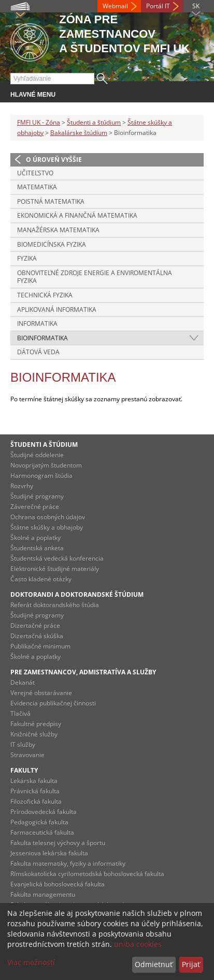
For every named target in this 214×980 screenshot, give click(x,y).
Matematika (37, 187)
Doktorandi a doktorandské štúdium (77, 594)
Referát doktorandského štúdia (55, 605)
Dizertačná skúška (37, 636)
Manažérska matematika (58, 230)
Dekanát (23, 682)
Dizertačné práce (35, 625)
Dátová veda (38, 352)
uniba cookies (138, 944)
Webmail (115, 6)
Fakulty (24, 770)
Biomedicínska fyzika (52, 244)
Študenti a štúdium (94, 122)
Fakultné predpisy (36, 724)
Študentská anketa (37, 548)
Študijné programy (37, 496)
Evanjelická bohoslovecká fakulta (58, 884)
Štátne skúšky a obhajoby (47, 527)
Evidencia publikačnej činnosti (53, 703)
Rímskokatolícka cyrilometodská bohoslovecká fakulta (87, 874)
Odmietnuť (154, 964)
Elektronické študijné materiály (55, 569)
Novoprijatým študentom (46, 465)
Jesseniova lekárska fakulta (49, 853)
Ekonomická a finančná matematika (77, 215)
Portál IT (158, 6)
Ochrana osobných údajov (48, 517)
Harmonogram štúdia (41, 476)
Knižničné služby (34, 734)
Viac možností (31, 962)
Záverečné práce (35, 507)
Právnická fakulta (35, 791)
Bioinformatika (42, 338)
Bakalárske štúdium (79, 133)
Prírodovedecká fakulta (44, 812)
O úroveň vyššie (54, 160)
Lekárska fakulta (34, 781)
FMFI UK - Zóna (39, 122)
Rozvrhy (22, 486)
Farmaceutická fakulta (42, 832)
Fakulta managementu (43, 894)
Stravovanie (27, 755)
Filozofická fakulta (36, 801)
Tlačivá (20, 713)
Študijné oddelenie (37, 455)
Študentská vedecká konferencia (57, 558)
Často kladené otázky (41, 579)
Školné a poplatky (35, 538)
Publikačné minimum (40, 646)
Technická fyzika (45, 295)
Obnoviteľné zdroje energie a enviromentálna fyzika (95, 277)
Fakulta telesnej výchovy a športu (58, 843)
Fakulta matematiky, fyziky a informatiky (68, 863)
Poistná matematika (51, 201)
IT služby (23, 744)
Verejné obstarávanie (41, 693)
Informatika (37, 323)
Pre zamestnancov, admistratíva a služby (83, 672)
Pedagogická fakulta (39, 822)
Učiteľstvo (35, 173)
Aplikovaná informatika (57, 310)
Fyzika (27, 258)
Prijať (191, 964)
